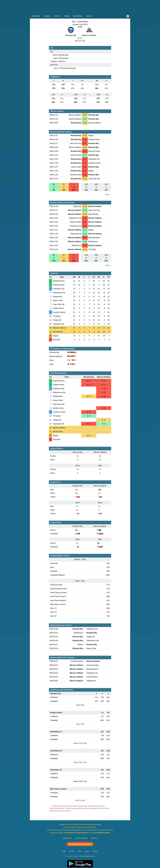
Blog (89, 16)
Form (66, 16)
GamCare (94, 838)
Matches (36, 16)
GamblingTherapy (82, 838)
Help (64, 851)
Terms (79, 851)
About (87, 851)
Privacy (71, 851)
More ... (108, 195)
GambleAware (67, 838)
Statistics (78, 16)
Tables (47, 16)
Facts (57, 16)
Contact (95, 851)
